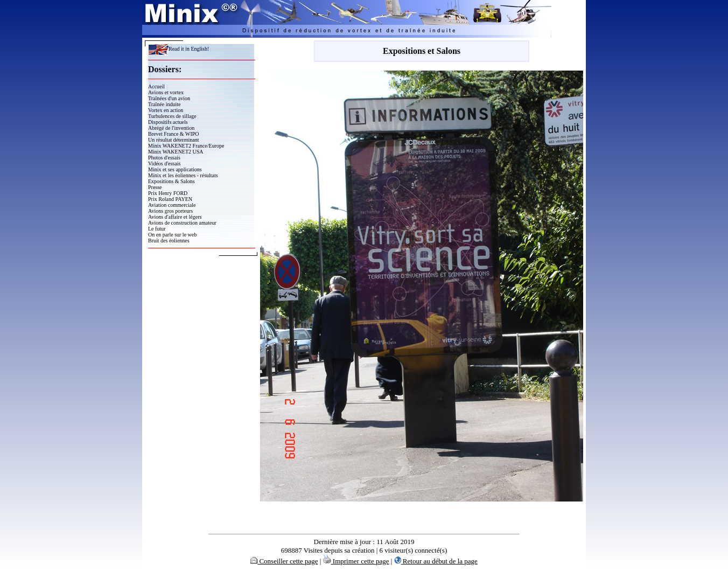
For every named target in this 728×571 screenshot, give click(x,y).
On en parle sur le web (172, 235)
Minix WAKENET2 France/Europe (186, 146)
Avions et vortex (166, 92)
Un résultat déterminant (173, 140)
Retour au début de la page (436, 561)
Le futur (157, 229)
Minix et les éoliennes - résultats (183, 175)
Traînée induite (164, 104)
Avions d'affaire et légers (175, 217)
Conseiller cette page (284, 561)
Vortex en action (166, 110)
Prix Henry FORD (168, 193)
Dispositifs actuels (168, 122)
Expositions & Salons (171, 181)
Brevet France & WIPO (174, 134)
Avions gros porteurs (170, 211)
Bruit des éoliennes (169, 241)
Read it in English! (178, 49)
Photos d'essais (164, 158)
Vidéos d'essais (164, 163)
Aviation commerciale (172, 205)
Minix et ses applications (175, 169)
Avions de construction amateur (182, 223)
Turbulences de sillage (172, 116)
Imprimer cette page (356, 561)
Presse (155, 187)
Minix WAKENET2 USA (176, 152)
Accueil (156, 86)
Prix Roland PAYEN (170, 199)
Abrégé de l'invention (171, 128)
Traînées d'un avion (169, 98)
